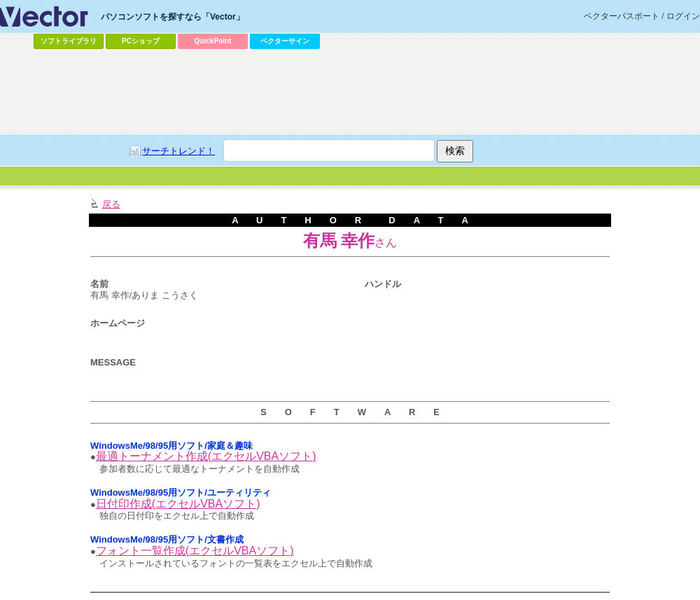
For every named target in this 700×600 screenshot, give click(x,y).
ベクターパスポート (622, 16)
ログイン (683, 16)
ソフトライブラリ (69, 41)
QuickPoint (213, 41)
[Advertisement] (314, 158)
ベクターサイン (285, 41)
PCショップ (141, 41)
